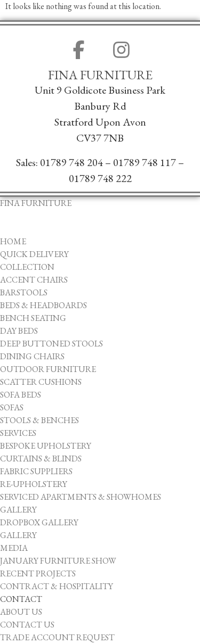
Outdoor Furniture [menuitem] (48, 369)
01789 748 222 (100, 178)
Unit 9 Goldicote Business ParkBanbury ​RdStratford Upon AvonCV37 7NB (100, 114)
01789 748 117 (145, 162)
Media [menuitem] (14, 548)
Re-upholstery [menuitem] (34, 484)
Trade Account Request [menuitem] (57, 637)
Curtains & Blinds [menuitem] (41, 459)
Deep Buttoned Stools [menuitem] (51, 344)
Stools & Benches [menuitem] (39, 420)
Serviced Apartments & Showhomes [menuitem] (81, 497)
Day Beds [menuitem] (19, 331)
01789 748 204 (71, 162)
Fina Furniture (100, 75)
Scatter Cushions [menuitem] (41, 382)
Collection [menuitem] (27, 267)
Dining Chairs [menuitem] (32, 356)
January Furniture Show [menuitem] (58, 561)
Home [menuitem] (13, 241)
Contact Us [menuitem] (27, 625)
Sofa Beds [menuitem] (21, 395)
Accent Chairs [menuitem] (34, 280)
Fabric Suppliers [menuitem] (36, 471)
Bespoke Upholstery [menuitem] (46, 446)
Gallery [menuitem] (18, 510)
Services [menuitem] (18, 433)
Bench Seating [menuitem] (33, 318)
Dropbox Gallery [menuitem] (39, 522)
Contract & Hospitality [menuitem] (57, 586)
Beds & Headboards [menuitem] (43, 305)
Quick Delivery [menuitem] (34, 254)
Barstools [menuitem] (24, 292)
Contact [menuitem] (21, 599)
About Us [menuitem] (21, 612)
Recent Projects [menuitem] (38, 573)
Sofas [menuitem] (12, 407)
